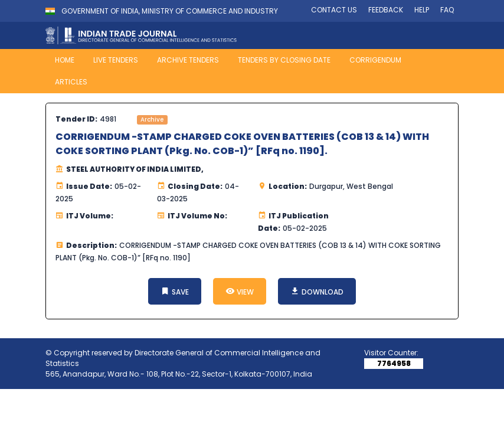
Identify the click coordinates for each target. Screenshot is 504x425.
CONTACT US (334, 10)
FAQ (447, 10)
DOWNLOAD (317, 291)
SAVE (175, 291)
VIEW (240, 291)
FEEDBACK (386, 10)
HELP (422, 10)
